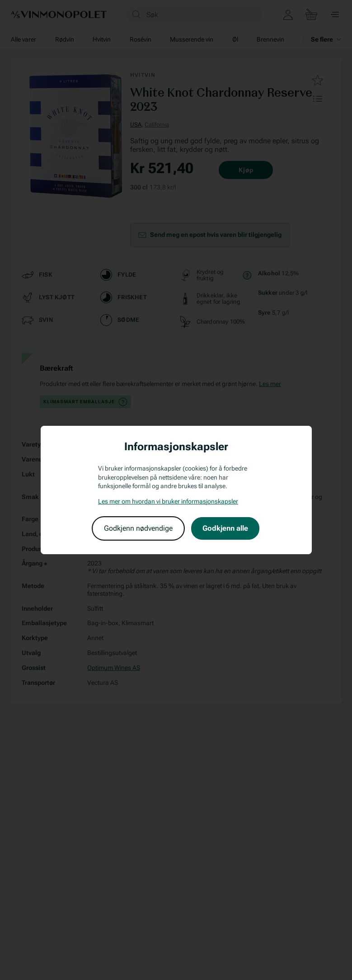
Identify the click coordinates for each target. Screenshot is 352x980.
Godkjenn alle (225, 528)
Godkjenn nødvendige (138, 528)
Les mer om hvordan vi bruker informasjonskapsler (168, 501)
